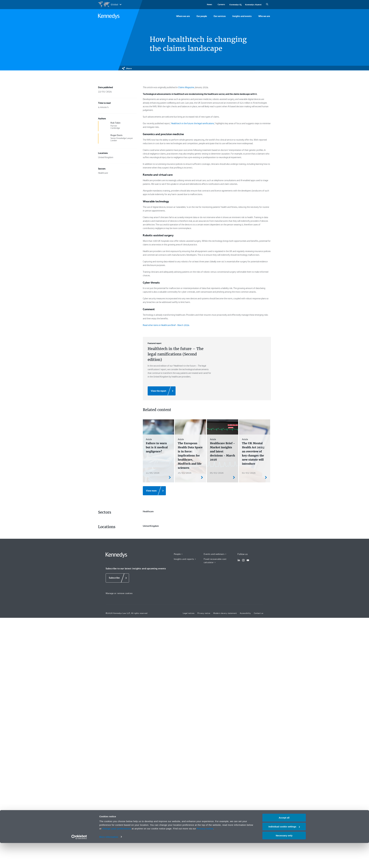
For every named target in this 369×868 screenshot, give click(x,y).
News (210, 4)
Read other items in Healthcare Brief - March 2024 (166, 325)
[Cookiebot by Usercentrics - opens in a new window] (79, 862)
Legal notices (189, 613)
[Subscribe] (117, 578)
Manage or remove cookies (119, 593)
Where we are (183, 16)
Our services (220, 16)
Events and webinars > (215, 554)
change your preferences (117, 853)
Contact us (259, 613)
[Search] (267, 5)
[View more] (154, 491)
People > (178, 554)
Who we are (264, 16)
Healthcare (148, 511)
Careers (221, 4)
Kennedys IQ (235, 5)
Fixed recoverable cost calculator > (215, 561)
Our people (202, 16)
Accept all (284, 843)
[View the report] (162, 391)
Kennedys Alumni (253, 5)
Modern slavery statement (225, 613)
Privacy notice (205, 853)
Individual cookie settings (284, 852)
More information (109, 862)
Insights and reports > (185, 559)
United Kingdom (151, 526)
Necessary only (284, 861)
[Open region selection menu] (110, 5)
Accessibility (245, 613)
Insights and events (242, 16)
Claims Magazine (186, 87)
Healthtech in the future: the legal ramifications (193, 123)
